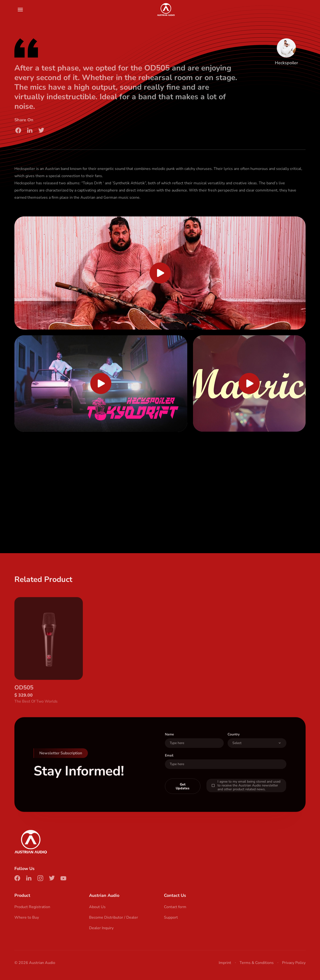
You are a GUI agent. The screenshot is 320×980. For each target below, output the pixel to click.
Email (169, 765)
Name (169, 744)
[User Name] (194, 752)
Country (234, 744)
